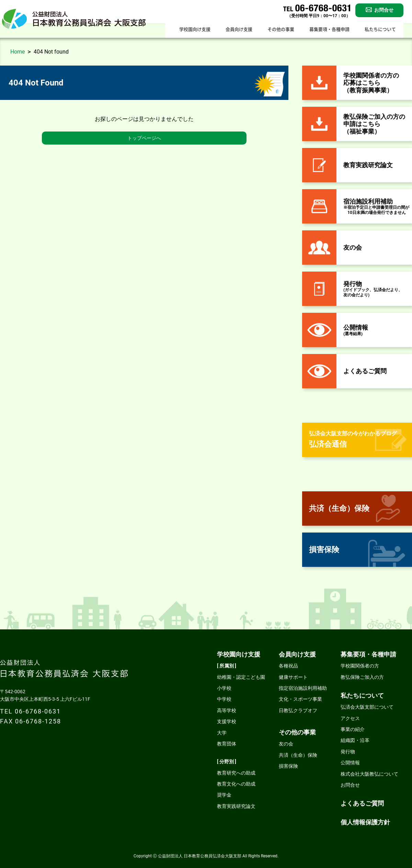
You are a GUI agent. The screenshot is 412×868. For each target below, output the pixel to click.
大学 (222, 733)
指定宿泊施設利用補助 (303, 688)
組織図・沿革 (355, 740)
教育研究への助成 (236, 773)
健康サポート (293, 677)
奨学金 (224, 795)
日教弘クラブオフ (298, 710)
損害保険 (288, 766)
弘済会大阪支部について (367, 707)
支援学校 (227, 721)
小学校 (224, 688)
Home (18, 52)
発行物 (348, 752)
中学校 (224, 699)
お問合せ (350, 785)
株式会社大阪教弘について (369, 774)
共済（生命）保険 (298, 755)
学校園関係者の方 (360, 666)
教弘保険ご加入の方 (362, 677)
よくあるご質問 (362, 803)
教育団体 (227, 744)
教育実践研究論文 (236, 806)
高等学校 (227, 710)
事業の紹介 (353, 729)
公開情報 (350, 763)
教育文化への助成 (236, 784)
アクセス (350, 718)
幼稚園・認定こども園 (241, 677)
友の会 (286, 744)
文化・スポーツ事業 (300, 699)
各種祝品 (288, 666)
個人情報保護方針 (365, 822)
